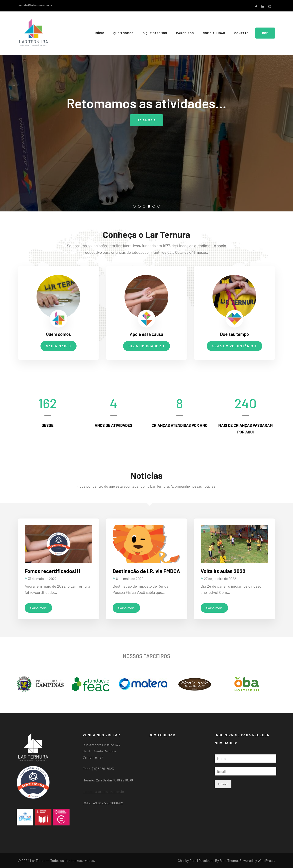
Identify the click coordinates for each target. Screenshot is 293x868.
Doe (265, 33)
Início (100, 33)
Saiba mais (146, 120)
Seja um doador (146, 346)
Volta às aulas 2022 (223, 571)
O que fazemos (155, 33)
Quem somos (123, 33)
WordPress (266, 860)
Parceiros (185, 33)
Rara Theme (229, 860)
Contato (241, 33)
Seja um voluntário (234, 346)
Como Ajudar (214, 33)
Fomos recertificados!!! (52, 571)
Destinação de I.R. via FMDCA (146, 571)
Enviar (223, 784)
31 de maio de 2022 (42, 578)
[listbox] (146, 106)
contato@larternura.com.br (35, 5)
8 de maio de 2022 (130, 578)
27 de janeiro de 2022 (220, 578)
